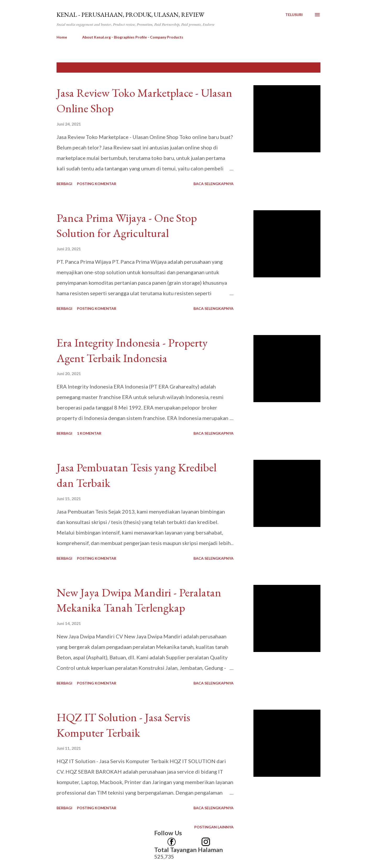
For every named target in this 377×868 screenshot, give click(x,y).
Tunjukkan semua (297, 68)
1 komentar (89, 433)
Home (62, 37)
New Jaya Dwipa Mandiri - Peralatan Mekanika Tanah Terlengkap (139, 600)
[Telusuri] (294, 15)
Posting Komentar (97, 184)
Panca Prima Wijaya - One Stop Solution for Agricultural (127, 225)
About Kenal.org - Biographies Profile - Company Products (133, 37)
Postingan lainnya (214, 827)
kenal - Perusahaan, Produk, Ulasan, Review (130, 15)
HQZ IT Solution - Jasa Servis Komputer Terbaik (123, 725)
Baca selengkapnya (214, 184)
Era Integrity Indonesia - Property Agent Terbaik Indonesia (132, 350)
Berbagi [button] (64, 184)
